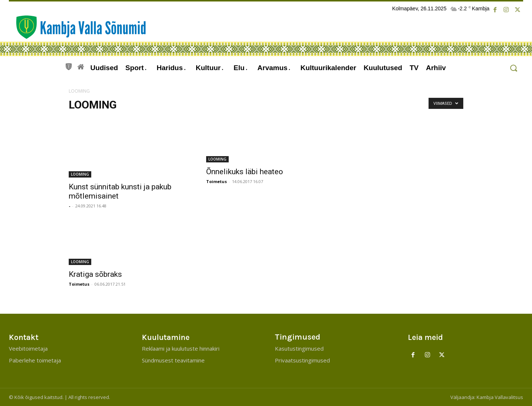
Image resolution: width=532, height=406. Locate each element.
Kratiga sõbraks (95, 274)
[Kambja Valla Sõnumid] (77, 27)
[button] (513, 68)
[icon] (69, 66)
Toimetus (216, 181)
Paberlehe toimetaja (35, 360)
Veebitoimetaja (28, 348)
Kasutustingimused (299, 348)
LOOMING (80, 174)
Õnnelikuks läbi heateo (245, 172)
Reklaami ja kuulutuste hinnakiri (181, 348)
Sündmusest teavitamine (173, 360)
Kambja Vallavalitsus (500, 397)
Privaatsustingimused (302, 360)
